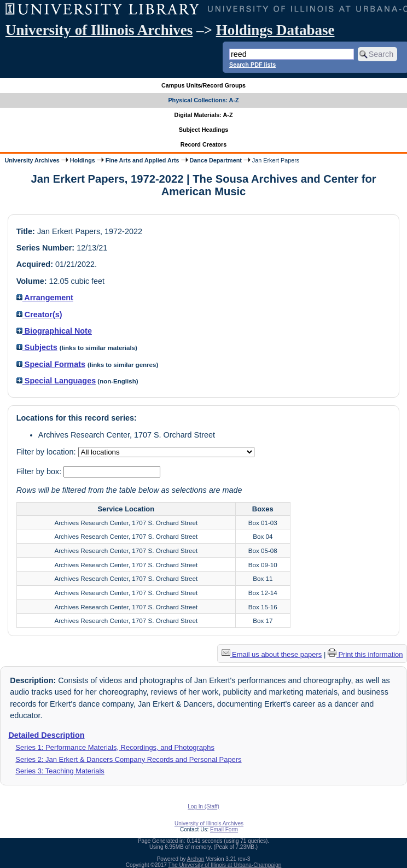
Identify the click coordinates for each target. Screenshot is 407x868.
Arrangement (45, 298)
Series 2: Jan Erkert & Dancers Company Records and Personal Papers (128, 759)
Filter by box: (40, 471)
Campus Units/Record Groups (203, 85)
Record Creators (204, 144)
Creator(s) (39, 314)
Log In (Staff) (203, 806)
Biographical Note (54, 331)
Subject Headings (204, 130)
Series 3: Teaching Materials (60, 771)
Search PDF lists (252, 65)
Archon (196, 859)
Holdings (83, 160)
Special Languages (56, 381)
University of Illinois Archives (99, 30)
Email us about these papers (272, 654)
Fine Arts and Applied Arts (143, 160)
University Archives (32, 160)
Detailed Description (46, 735)
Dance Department (216, 160)
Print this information (365, 654)
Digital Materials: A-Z (204, 115)
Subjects (37, 347)
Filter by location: (47, 452)
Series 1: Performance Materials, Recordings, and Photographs (115, 747)
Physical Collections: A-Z (203, 100)
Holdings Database (275, 30)
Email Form (224, 829)
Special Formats (51, 364)
